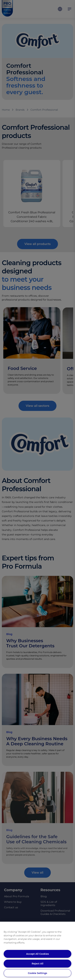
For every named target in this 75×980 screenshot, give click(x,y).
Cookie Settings (37, 973)
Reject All (37, 963)
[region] (37, 951)
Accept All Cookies (37, 954)
